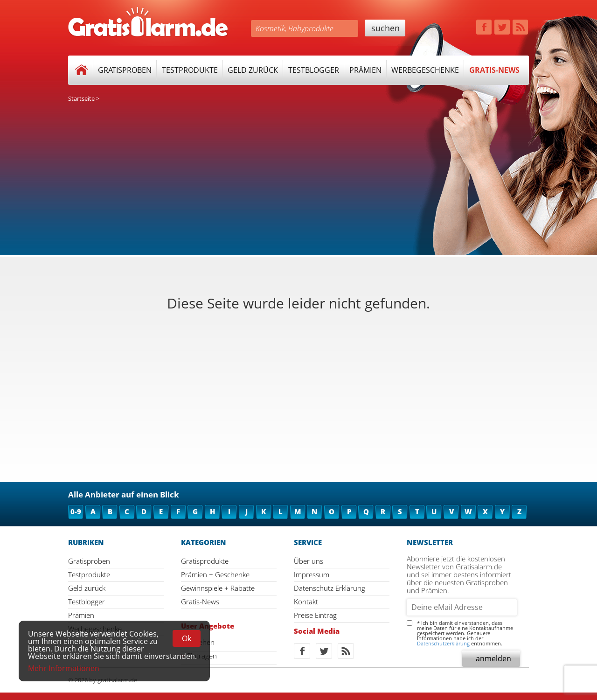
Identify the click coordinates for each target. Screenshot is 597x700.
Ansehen (201, 642)
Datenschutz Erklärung (330, 588)
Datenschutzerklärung (443, 643)
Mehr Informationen (64, 668)
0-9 (76, 511)
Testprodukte (190, 70)
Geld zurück (253, 70)
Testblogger (314, 70)
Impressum (312, 574)
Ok (187, 638)
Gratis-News (494, 70)
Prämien (365, 70)
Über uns (309, 561)
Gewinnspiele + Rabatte (218, 588)
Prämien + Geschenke (215, 574)
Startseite (81, 98)
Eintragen (202, 656)
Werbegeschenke (425, 70)
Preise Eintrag (315, 615)
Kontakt (306, 602)
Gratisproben (125, 70)
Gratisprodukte (205, 561)
